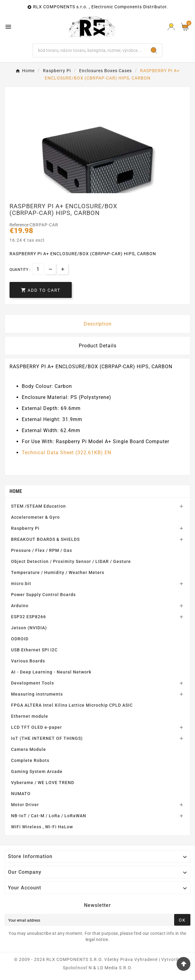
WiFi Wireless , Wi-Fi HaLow (42, 827)
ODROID (20, 639)
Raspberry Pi (25, 528)
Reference (19, 225)
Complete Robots (30, 760)
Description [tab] (98, 324)
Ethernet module (30, 716)
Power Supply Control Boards (43, 595)
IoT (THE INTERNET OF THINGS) (47, 738)
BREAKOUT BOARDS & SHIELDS (45, 539)
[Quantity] (38, 269)
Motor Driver (25, 805)
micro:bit (21, 584)
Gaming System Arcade (37, 771)
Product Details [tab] (98, 346)
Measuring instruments (37, 694)
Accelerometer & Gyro (35, 517)
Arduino (20, 606)
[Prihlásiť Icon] (171, 27)
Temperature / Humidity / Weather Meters (58, 572)
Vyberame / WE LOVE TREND (43, 783)
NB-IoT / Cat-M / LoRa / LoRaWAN (49, 816)
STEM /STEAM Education (38, 506)
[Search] (90, 50)
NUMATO (21, 794)
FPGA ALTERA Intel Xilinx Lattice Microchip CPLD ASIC (72, 705)
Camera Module (29, 749)
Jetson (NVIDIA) (29, 628)
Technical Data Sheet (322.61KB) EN (67, 453)
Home (16, 491)
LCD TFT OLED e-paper (36, 727)
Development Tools (32, 683)
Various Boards (28, 661)
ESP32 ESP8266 (29, 617)
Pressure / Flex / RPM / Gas (42, 550)
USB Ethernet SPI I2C (34, 650)
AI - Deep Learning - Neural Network (51, 672)
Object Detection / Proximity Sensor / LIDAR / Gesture (71, 561)
